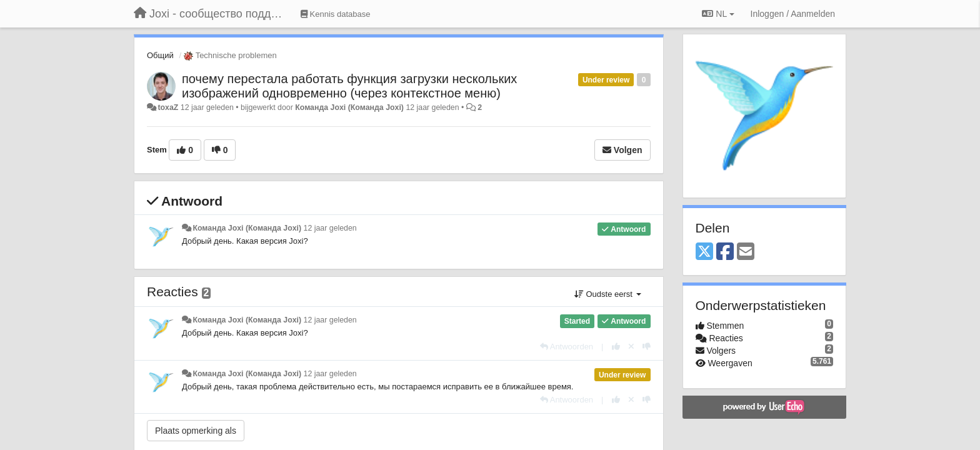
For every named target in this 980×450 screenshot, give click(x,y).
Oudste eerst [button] (608, 294)
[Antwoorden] (567, 347)
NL (718, 14)
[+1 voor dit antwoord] (616, 347)
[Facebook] (725, 252)
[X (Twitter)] (704, 252)
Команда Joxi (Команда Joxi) (349, 107)
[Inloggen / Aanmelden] (793, 14)
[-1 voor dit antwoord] (647, 347)
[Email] (746, 252)
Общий (160, 55)
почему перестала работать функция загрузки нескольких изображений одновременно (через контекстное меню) (349, 86)
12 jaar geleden (330, 228)
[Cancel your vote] (631, 347)
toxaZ (168, 107)
